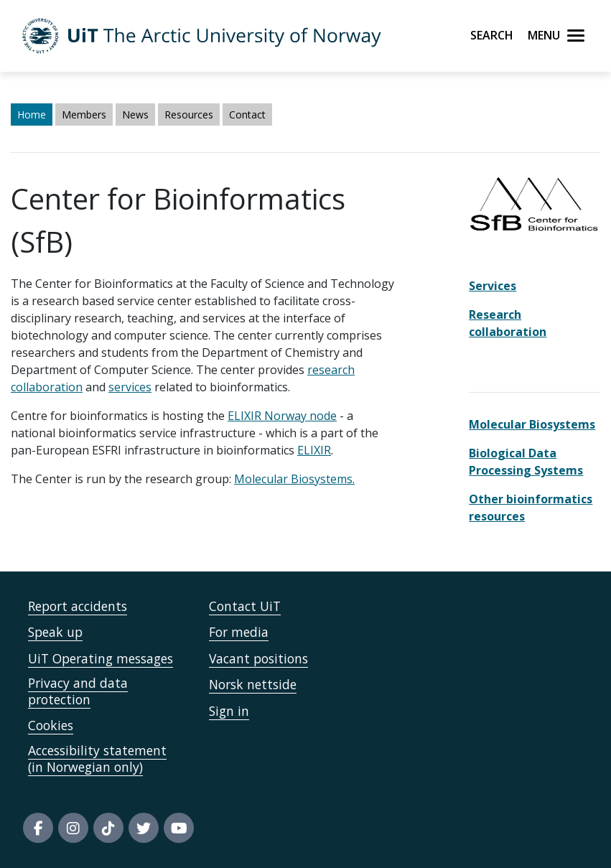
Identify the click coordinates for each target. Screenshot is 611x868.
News (135, 115)
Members (84, 115)
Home (32, 115)
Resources (189, 115)
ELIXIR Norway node (282, 416)
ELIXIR (314, 450)
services (130, 387)
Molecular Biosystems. (294, 479)
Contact (247, 115)
